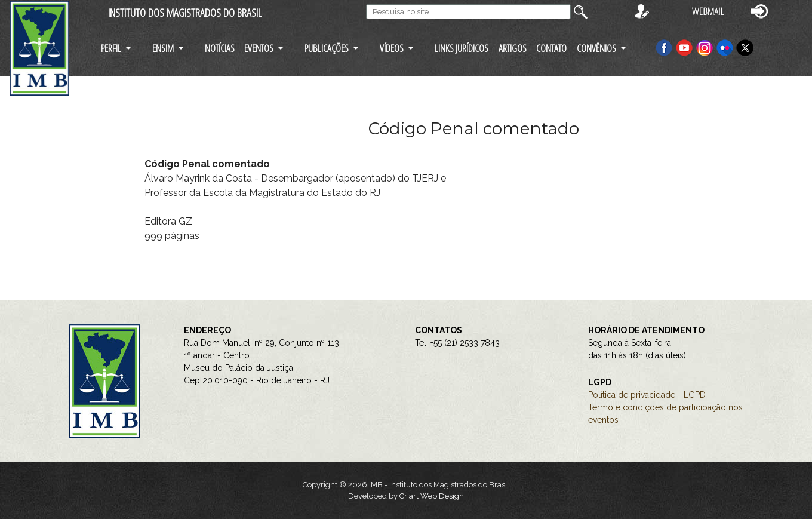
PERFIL (111, 48)
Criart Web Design (432, 496)
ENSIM (163, 48)
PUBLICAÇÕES (327, 48)
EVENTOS (259, 48)
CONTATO (551, 48)
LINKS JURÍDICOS (462, 48)
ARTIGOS (513, 48)
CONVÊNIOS (596, 48)
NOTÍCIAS (220, 48)
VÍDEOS (392, 48)
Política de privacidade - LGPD (647, 395)
